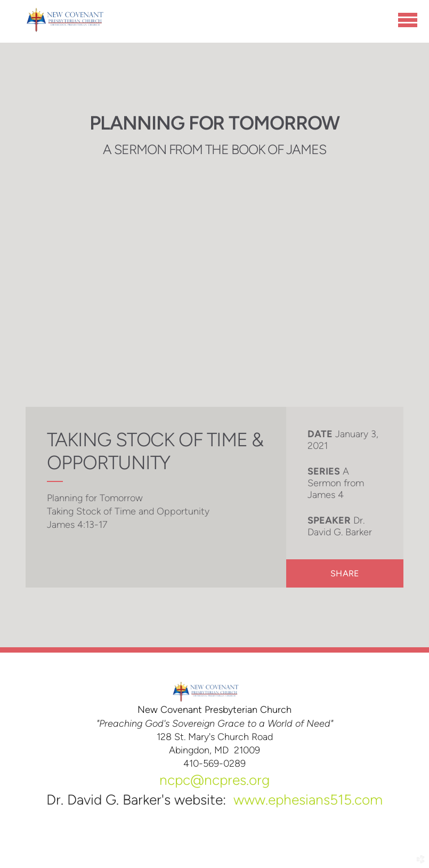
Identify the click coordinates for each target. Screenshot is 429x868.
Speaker (329, 520)
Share (345, 573)
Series (324, 471)
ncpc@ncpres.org (214, 780)
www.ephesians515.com (308, 800)
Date (320, 434)
